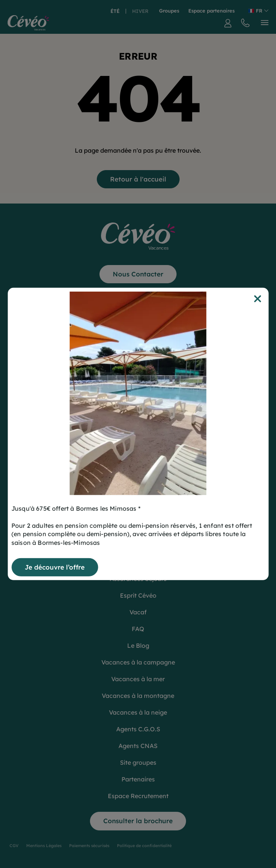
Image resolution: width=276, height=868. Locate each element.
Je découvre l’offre (55, 567)
